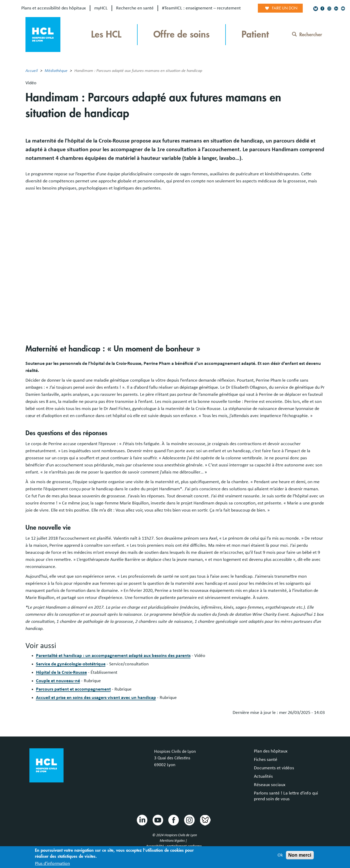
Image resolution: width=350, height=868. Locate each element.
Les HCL (106, 35)
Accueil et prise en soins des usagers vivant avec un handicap (96, 698)
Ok (280, 855)
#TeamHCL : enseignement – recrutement (201, 8)
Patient (255, 35)
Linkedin (142, 820)
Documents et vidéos (274, 768)
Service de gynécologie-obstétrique (71, 664)
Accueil (32, 71)
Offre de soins (181, 35)
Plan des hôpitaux (271, 751)
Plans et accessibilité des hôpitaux (54, 8)
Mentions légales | (174, 841)
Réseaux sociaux (270, 785)
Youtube (158, 820)
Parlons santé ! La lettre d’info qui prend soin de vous (286, 796)
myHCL (101, 8)
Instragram (189, 820)
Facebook (173, 820)
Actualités (263, 776)
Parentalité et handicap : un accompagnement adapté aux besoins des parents (113, 656)
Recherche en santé (135, 8)
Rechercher (307, 35)
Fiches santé (266, 760)
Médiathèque (56, 71)
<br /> (175, 262)
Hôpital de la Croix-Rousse (61, 672)
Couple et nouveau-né (58, 681)
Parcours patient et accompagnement (73, 689)
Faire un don (285, 8)
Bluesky (205, 820)
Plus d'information (52, 864)
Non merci (300, 855)
